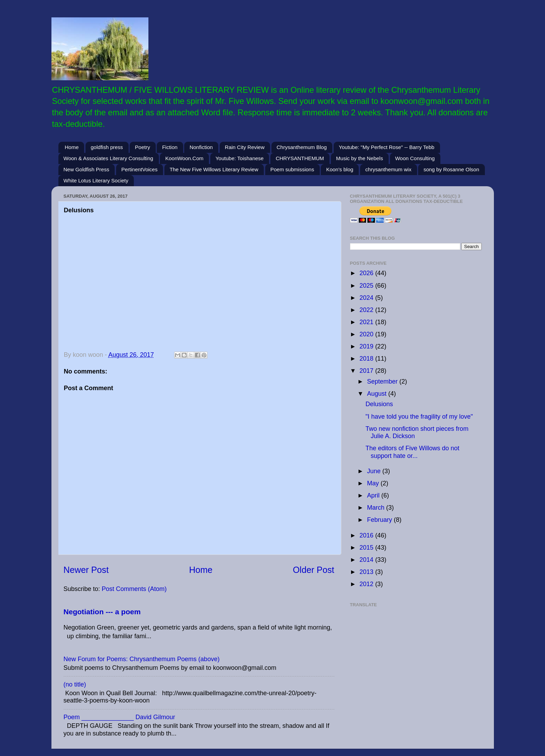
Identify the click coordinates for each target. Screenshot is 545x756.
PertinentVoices (139, 169)
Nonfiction (201, 147)
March (377, 508)
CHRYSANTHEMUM (300, 158)
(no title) (75, 684)
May (374, 483)
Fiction (170, 147)
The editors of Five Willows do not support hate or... (412, 452)
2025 (367, 286)
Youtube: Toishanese (239, 158)
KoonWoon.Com (184, 158)
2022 (367, 310)
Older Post (314, 570)
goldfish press (107, 147)
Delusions (379, 404)
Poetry (142, 147)
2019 (367, 346)
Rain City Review (245, 147)
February (380, 520)
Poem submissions (292, 169)
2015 (367, 548)
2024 (367, 298)
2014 (367, 560)
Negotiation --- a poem (102, 612)
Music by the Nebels (360, 158)
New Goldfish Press (87, 169)
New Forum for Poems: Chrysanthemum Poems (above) (142, 659)
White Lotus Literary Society (96, 180)
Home (72, 147)
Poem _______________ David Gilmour (119, 717)
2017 (367, 371)
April (374, 495)
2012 (367, 584)
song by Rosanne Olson (451, 169)
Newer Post (86, 570)
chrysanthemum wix (388, 169)
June (375, 471)
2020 (367, 334)
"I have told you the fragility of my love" (419, 417)
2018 (367, 359)
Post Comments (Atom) (134, 589)
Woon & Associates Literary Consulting (108, 158)
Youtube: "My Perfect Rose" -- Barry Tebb (387, 147)
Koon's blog (340, 169)
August (378, 394)
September (383, 381)
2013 (367, 572)
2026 (367, 273)
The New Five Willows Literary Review (214, 169)
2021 (367, 322)
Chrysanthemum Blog (302, 147)
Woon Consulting (415, 158)
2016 (367, 535)
